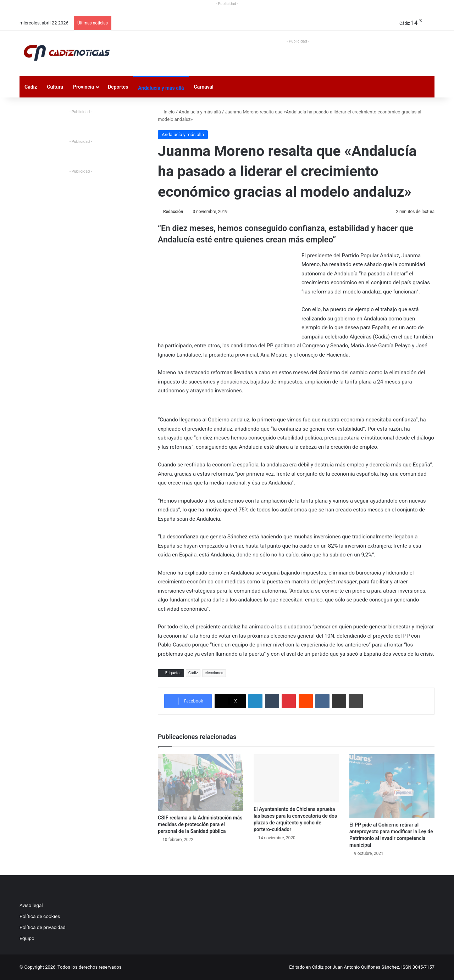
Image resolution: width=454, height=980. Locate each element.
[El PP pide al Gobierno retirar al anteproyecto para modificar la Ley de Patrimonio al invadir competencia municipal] (392, 786)
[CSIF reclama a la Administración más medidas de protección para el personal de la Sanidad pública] (200, 783)
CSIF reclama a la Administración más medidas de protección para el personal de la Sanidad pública (200, 824)
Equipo (27, 938)
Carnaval (204, 87)
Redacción (173, 212)
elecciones (214, 673)
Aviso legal (31, 905)
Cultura (55, 87)
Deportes (118, 87)
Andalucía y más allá (161, 88)
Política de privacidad (43, 927)
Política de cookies (40, 916)
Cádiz (31, 87)
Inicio (166, 112)
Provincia (84, 87)
